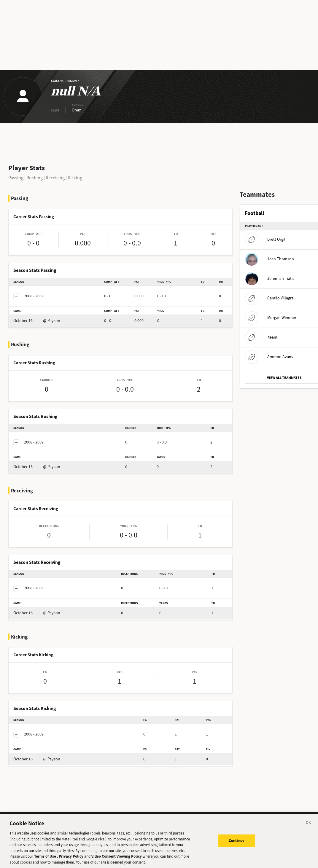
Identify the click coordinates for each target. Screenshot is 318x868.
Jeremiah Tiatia (270, 279)
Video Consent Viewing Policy (117, 860)
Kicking (75, 178)
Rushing (35, 178)
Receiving (55, 178)
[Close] (309, 828)
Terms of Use (45, 860)
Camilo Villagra (269, 298)
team (261, 337)
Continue (237, 845)
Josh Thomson (269, 259)
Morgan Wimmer (271, 318)
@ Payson (37, 321)
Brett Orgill (266, 239)
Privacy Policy (71, 860)
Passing (16, 178)
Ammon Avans (269, 357)
